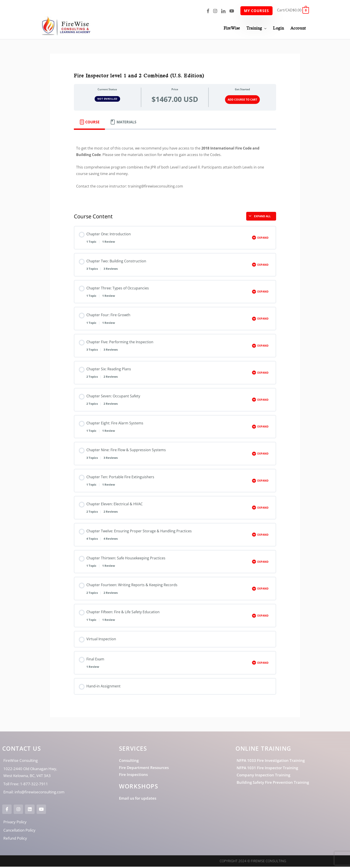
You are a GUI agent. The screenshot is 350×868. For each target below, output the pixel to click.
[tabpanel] (175, 168)
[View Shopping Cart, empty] (293, 10)
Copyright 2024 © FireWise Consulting (253, 862)
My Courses (256, 11)
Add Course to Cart (242, 100)
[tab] (90, 123)
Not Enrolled (107, 100)
